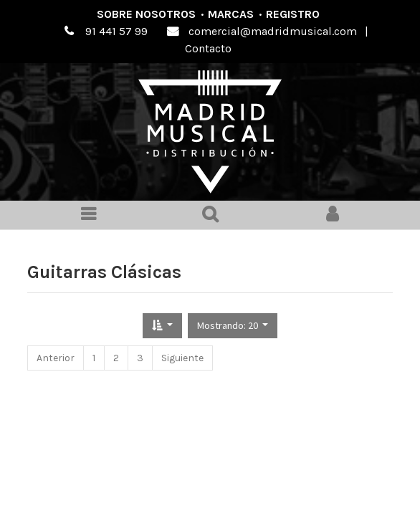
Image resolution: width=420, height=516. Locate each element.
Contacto (208, 48)
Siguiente (182, 358)
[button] (162, 326)
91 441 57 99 (116, 31)
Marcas (231, 14)
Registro (293, 14)
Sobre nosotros (146, 14)
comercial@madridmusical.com (273, 31)
